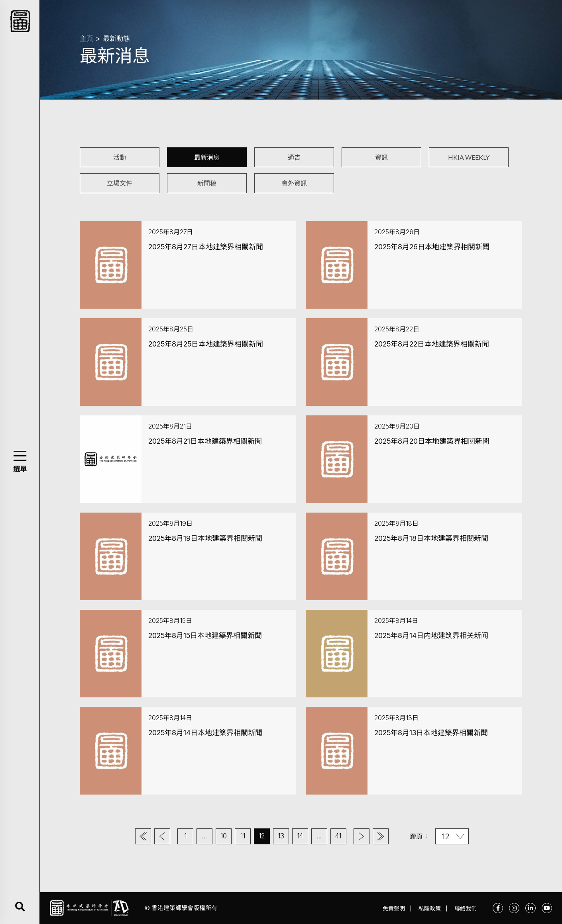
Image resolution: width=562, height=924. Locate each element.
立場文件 (120, 183)
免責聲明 (394, 908)
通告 (294, 157)
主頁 (86, 39)
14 (300, 836)
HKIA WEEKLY (469, 157)
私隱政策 (430, 908)
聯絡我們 (466, 908)
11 (243, 836)
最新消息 (207, 157)
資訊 (381, 157)
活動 (120, 157)
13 (281, 836)
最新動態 (116, 39)
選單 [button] (20, 469)
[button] (20, 456)
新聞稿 (207, 183)
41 (338, 836)
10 (224, 836)
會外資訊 (294, 183)
